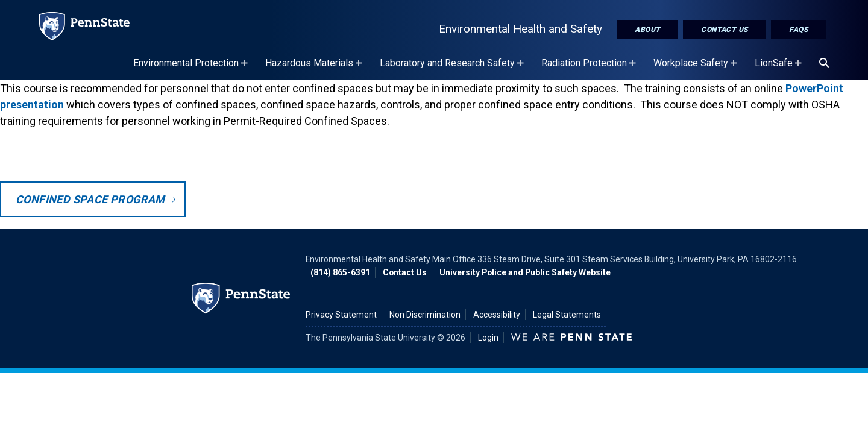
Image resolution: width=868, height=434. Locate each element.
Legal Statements (567, 315)
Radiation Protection (590, 69)
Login (488, 338)
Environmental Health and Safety (520, 29)
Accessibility (497, 315)
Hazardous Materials (315, 69)
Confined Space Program (90, 199)
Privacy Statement (341, 315)
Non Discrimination (425, 315)
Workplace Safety (697, 69)
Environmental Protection (192, 69)
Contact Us (725, 30)
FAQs (799, 30)
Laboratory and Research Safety (453, 69)
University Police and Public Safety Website (525, 272)
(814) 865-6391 (340, 272)
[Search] (824, 63)
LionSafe (780, 69)
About (647, 30)
